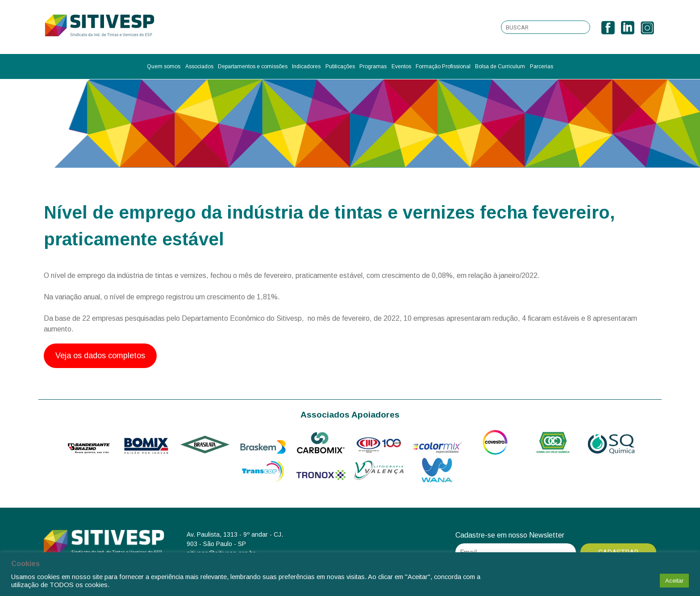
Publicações (340, 66)
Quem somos (164, 66)
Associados (199, 66)
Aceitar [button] (674, 581)
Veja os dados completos (100, 356)
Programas (373, 66)
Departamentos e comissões (253, 66)
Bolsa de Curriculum (500, 66)
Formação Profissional (443, 66)
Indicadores (306, 66)
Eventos (401, 66)
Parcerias (542, 66)
